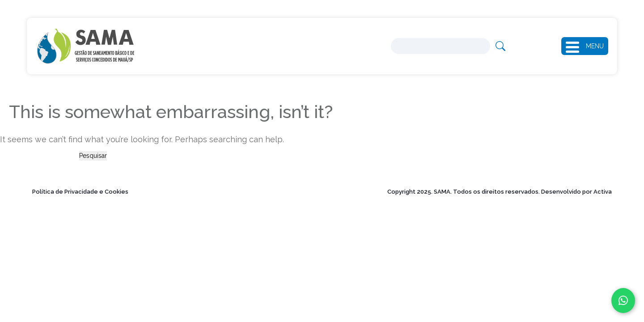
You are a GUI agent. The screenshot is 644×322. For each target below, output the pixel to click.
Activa (603, 192)
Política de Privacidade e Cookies (80, 192)
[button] (576, 46)
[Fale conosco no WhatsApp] (623, 301)
